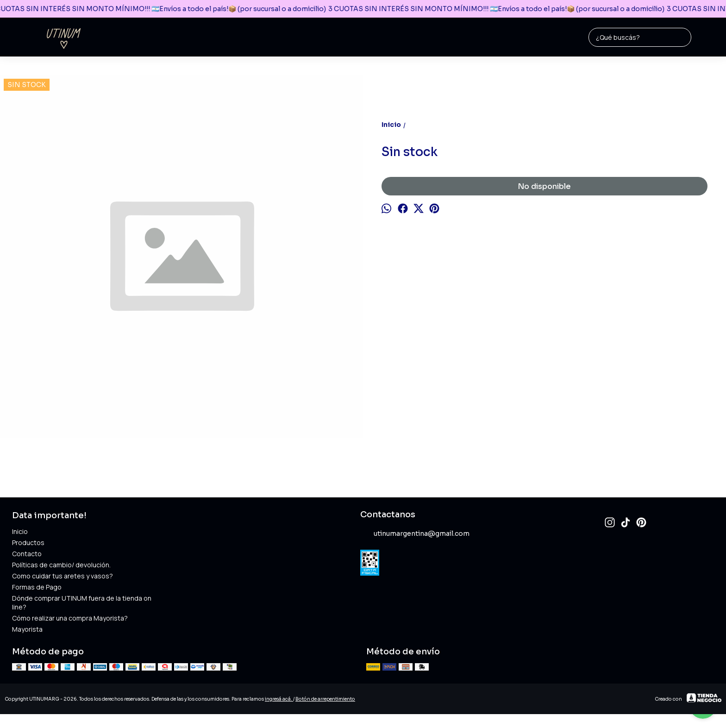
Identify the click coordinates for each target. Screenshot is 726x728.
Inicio (20, 531)
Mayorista (27, 629)
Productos (28, 543)
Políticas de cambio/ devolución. (61, 565)
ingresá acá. (279, 699)
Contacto (27, 554)
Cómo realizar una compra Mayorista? (70, 618)
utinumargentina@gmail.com (415, 534)
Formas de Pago (37, 587)
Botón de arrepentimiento (325, 699)
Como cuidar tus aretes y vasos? (63, 576)
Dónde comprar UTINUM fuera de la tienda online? (82, 602)
